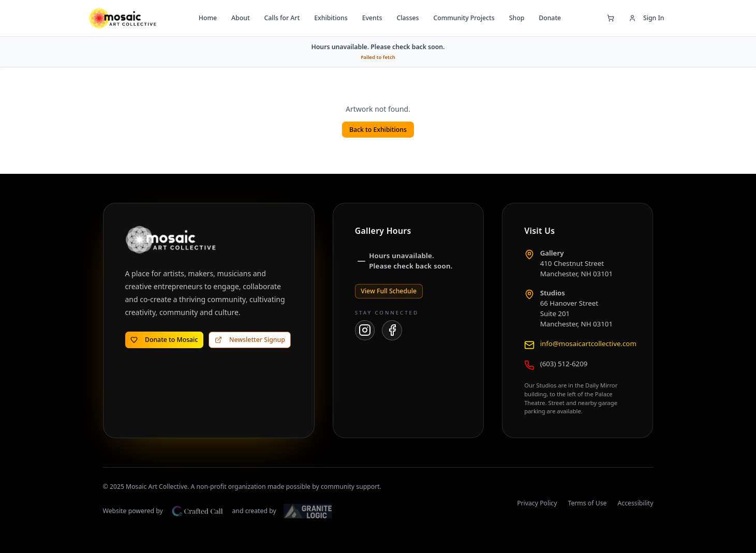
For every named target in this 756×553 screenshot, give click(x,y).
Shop (517, 18)
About (240, 18)
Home (208, 18)
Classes (407, 18)
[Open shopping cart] (611, 18)
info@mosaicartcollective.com (588, 343)
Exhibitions (331, 18)
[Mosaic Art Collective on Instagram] (365, 330)
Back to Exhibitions (378, 130)
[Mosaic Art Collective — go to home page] (122, 18)
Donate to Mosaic (164, 340)
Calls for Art (282, 18)
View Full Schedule (389, 291)
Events (372, 18)
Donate (550, 18)
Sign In (647, 18)
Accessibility (635, 503)
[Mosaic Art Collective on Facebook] (392, 330)
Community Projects (464, 18)
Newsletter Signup (250, 340)
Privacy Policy (537, 503)
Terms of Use (587, 503)
